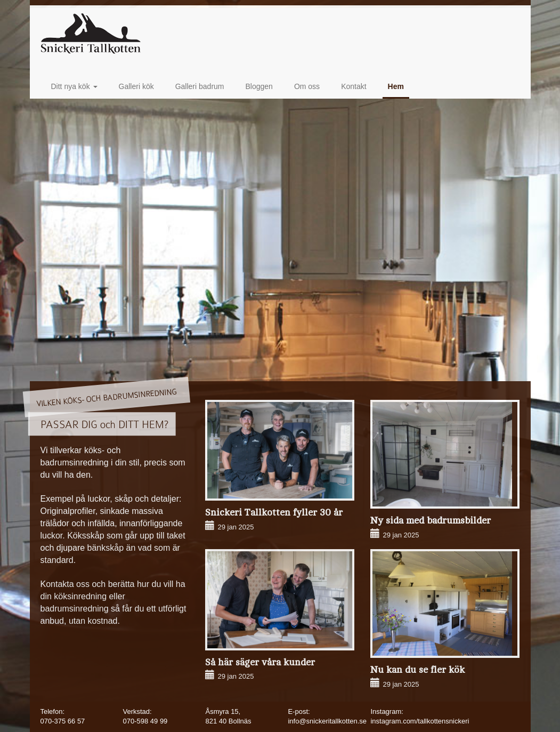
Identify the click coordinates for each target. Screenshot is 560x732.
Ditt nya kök (74, 86)
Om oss (307, 86)
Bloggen (259, 86)
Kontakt (354, 86)
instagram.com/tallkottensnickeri (420, 721)
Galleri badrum (200, 86)
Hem (396, 86)
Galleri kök (136, 86)
